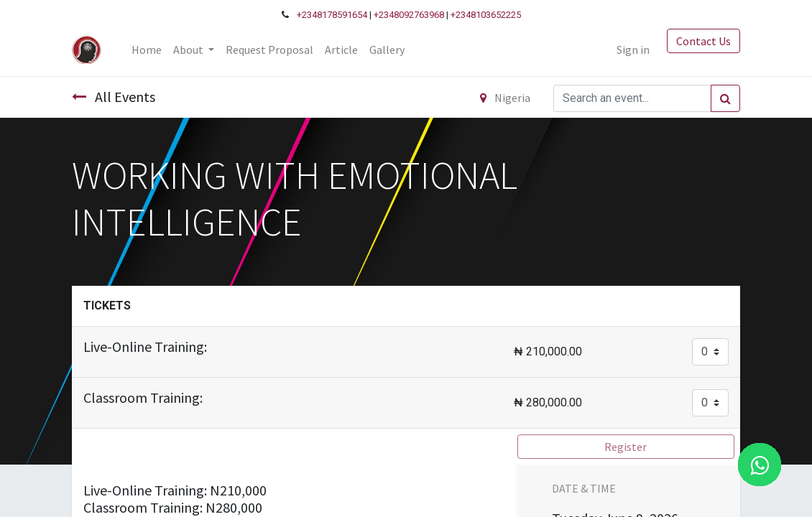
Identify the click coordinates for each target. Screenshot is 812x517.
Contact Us (703, 41)
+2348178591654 (332, 15)
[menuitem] (147, 50)
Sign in (633, 50)
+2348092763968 (409, 15)
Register (626, 447)
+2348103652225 (486, 15)
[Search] (725, 98)
